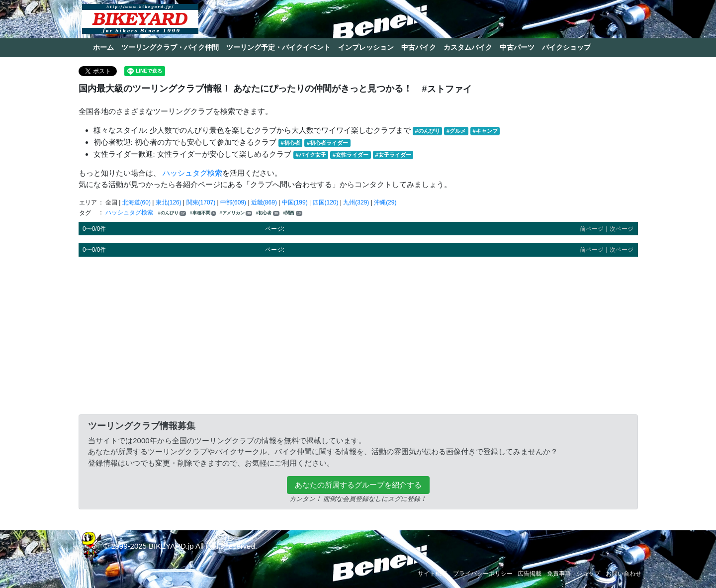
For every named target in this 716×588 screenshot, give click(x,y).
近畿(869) (264, 202)
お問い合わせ (624, 574)
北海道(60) (136, 202)
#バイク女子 (311, 155)
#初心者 (291, 143)
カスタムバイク (468, 47)
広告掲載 (530, 574)
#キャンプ (485, 131)
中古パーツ (517, 47)
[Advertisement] (358, 334)
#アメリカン (236, 213)
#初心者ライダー (327, 143)
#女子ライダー (393, 155)
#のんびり (428, 131)
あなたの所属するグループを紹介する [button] (358, 485)
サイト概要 (433, 574)
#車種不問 (203, 213)
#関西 (292, 213)
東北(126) (169, 202)
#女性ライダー (351, 155)
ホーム (103, 47)
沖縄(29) (385, 202)
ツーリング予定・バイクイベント (278, 47)
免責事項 (559, 574)
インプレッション (366, 47)
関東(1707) (201, 202)
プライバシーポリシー (483, 574)
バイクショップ (566, 47)
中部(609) (233, 202)
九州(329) (356, 202)
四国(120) (326, 202)
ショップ (588, 574)
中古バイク (419, 47)
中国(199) (295, 202)
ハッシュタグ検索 (192, 173)
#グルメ (456, 131)
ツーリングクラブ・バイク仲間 (170, 47)
